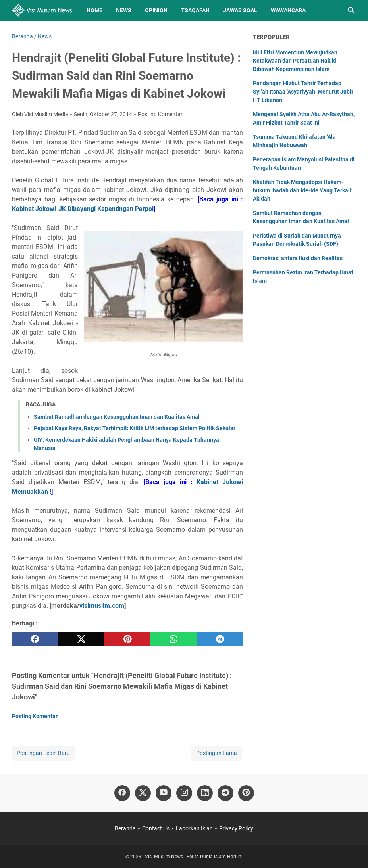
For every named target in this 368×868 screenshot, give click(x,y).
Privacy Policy (236, 828)
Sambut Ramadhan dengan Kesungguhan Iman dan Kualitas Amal (117, 417)
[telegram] (220, 639)
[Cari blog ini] (351, 10)
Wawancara (288, 10)
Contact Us (156, 828)
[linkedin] (205, 793)
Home (94, 10)
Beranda (125, 828)
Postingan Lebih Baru (43, 753)
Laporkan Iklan (194, 828)
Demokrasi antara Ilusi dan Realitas (298, 258)
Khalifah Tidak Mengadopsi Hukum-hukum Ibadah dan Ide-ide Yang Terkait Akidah (302, 190)
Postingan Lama (217, 753)
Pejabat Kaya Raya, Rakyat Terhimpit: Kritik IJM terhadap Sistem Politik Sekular (135, 428)
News (124, 10)
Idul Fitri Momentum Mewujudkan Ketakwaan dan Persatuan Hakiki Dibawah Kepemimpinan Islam (295, 61)
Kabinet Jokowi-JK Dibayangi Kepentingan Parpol (83, 209)
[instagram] (184, 793)
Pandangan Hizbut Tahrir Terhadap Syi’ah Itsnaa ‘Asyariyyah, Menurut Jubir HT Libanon (303, 92)
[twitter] (81, 639)
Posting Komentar (160, 114)
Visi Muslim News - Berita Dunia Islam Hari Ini (194, 857)
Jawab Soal (240, 10)
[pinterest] (127, 639)
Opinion (156, 10)
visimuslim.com (102, 606)
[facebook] (35, 639)
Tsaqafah (195, 10)
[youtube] (164, 793)
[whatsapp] (173, 639)
